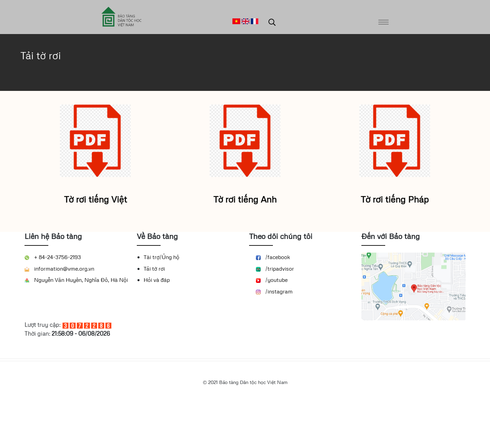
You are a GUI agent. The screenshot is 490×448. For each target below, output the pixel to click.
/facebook (273, 297)
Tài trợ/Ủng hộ (161, 297)
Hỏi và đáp (157, 319)
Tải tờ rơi (154, 308)
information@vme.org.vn (59, 308)
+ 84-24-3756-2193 (53, 297)
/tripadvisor (275, 308)
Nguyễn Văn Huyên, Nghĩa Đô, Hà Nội (76, 319)
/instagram (274, 331)
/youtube (272, 319)
